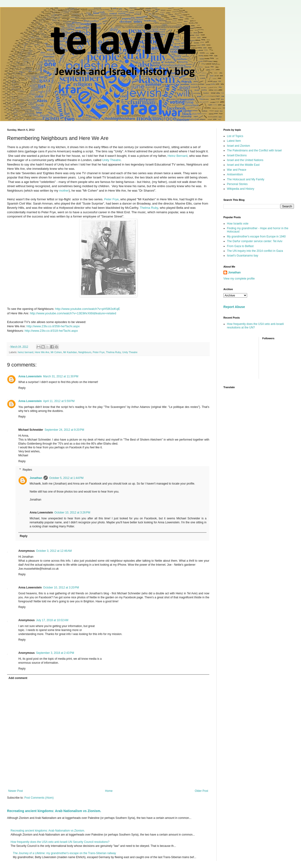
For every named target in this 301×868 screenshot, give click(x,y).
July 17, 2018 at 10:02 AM (52, 620)
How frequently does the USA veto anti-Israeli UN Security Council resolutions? (60, 842)
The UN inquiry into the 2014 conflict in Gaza (255, 251)
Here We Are (42, 352)
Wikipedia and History (241, 189)
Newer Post (16, 791)
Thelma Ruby (149, 208)
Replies (27, 470)
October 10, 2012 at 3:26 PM (72, 513)
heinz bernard (26, 352)
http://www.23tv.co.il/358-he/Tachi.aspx (53, 326)
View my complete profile (239, 279)
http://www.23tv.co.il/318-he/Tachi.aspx (51, 331)
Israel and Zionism (238, 146)
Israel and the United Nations (245, 160)
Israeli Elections (237, 155)
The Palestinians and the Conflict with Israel (254, 150)
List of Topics (235, 136)
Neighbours (85, 352)
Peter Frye (111, 199)
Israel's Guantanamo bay (243, 256)
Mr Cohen (56, 352)
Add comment (18, 678)
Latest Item (234, 141)
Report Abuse (234, 307)
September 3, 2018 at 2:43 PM (55, 653)
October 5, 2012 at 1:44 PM (66, 478)
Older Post (201, 791)
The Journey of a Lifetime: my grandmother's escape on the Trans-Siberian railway (65, 853)
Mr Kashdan (70, 352)
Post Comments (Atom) (39, 798)
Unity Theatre (111, 160)
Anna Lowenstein (30, 376)
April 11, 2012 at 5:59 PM (59, 401)
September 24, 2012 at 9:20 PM (64, 430)
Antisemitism (235, 174)
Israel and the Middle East (243, 165)
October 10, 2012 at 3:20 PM (61, 588)
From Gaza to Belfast (240, 246)
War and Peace (237, 170)
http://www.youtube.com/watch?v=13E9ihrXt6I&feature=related (73, 313)
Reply (22, 388)
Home (109, 791)
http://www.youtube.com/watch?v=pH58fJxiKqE (88, 309)
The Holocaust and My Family (246, 179)
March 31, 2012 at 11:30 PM (61, 376)
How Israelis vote (238, 224)
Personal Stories (237, 184)
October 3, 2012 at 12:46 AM (54, 551)
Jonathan (36, 478)
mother (64, 191)
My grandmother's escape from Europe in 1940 (256, 237)
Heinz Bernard (178, 156)
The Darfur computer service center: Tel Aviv (255, 241)
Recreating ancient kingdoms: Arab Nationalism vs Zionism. (54, 811)
